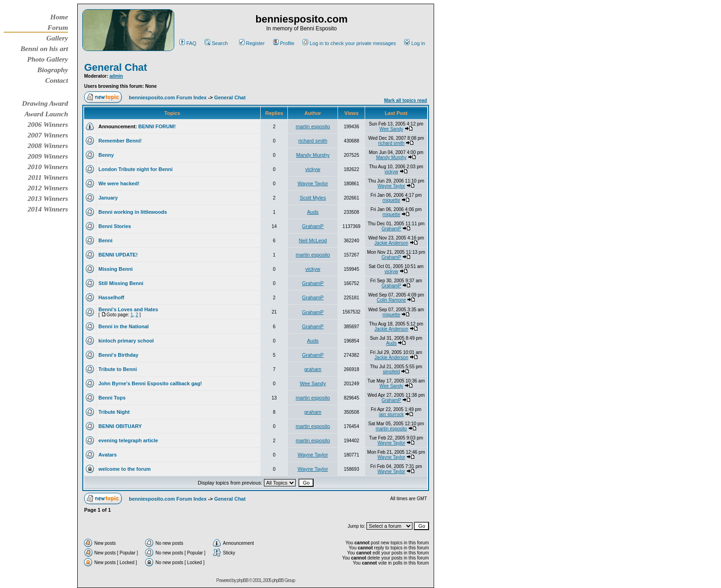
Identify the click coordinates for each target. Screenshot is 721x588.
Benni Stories (115, 226)
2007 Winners (48, 135)
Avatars (108, 455)
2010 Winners (48, 167)
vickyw (313, 169)
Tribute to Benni (118, 369)
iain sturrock (391, 414)
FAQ (188, 43)
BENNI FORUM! (157, 126)
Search (216, 43)
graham (313, 369)
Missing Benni (116, 269)
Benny (106, 155)
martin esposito (313, 126)
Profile (284, 43)
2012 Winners (48, 188)
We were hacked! (119, 183)
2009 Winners (48, 156)
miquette (391, 200)
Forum (58, 27)
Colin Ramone (391, 300)
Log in (415, 43)
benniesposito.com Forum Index (168, 97)
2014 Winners (48, 209)
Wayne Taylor (313, 183)
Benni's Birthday (118, 355)
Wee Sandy (391, 129)
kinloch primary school (126, 341)
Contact (57, 80)
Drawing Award (45, 103)
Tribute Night (114, 412)
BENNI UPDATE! (118, 255)
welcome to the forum (125, 469)
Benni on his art (44, 49)
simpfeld (391, 372)
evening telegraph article (128, 440)
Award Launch (46, 114)
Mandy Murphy (313, 155)
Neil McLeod (313, 240)
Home (59, 17)
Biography (53, 70)
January (108, 198)
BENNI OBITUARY (120, 426)
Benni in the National (123, 326)
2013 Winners (48, 198)
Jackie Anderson (391, 243)
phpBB (243, 580)
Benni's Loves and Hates (128, 309)
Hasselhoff (111, 297)
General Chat (116, 67)
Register (252, 43)
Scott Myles (313, 198)
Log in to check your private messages (349, 43)
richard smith (313, 141)
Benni (106, 240)
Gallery (57, 38)
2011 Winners (48, 177)
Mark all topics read (405, 100)
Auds (313, 212)
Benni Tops (112, 398)
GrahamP (313, 226)
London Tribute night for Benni (135, 169)
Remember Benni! (120, 141)
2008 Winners (48, 146)
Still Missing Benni (121, 283)
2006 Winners (48, 124)
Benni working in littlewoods (133, 212)
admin (116, 76)
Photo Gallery (48, 59)
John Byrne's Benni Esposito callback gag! (150, 383)
